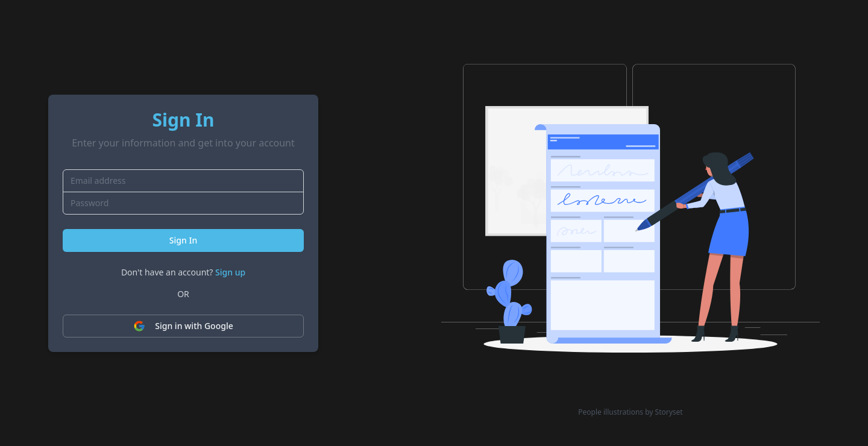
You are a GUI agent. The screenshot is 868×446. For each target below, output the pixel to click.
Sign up (230, 272)
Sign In (183, 240)
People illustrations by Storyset (630, 412)
